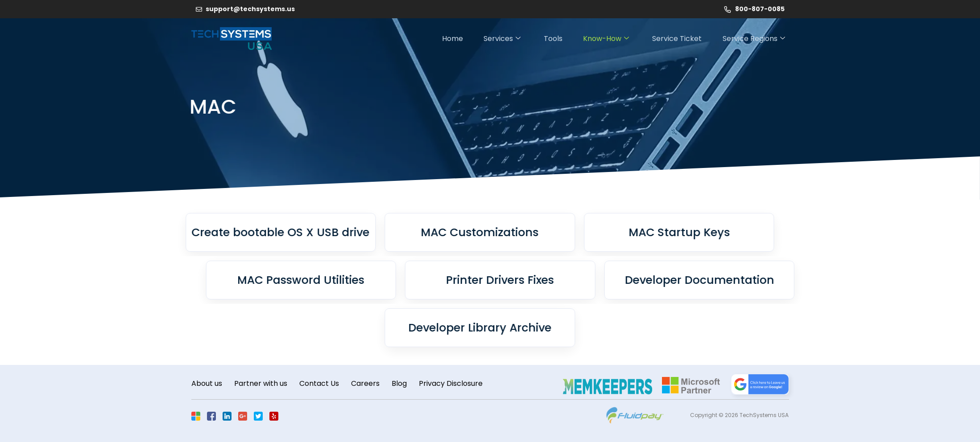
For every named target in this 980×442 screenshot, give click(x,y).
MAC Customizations (402, 232)
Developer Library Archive (402, 328)
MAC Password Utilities (379, 280)
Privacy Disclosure (457, 384)
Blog (405, 384)
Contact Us (322, 384)
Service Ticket (676, 39)
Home (445, 39)
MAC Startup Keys (601, 232)
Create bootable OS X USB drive (203, 232)
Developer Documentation (777, 280)
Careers (369, 384)
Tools (549, 39)
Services (496, 39)
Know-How (604, 39)
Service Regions (755, 39)
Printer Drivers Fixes (578, 280)
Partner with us (262, 384)
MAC (165, 107)
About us (207, 384)
